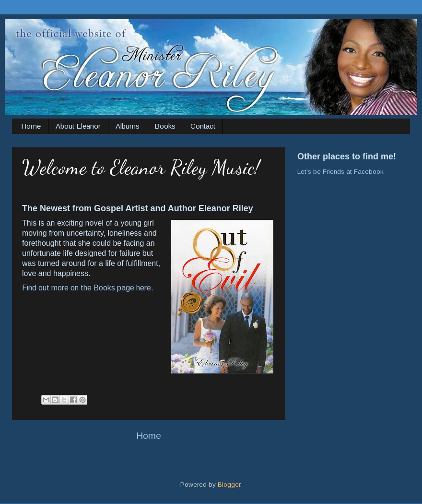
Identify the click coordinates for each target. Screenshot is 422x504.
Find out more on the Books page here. (88, 288)
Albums (128, 126)
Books (165, 126)
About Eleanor (78, 126)
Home (31, 126)
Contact (203, 126)
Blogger (229, 485)
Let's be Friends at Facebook (340, 172)
